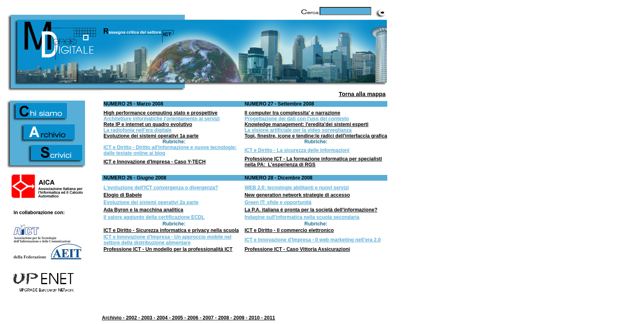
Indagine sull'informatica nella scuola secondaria (302, 217)
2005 (178, 318)
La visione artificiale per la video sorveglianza (298, 130)
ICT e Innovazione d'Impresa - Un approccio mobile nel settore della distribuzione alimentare (168, 240)
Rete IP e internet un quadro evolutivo (148, 124)
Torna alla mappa (362, 94)
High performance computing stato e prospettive (160, 113)
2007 (208, 318)
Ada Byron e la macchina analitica (143, 210)
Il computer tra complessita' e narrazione (292, 113)
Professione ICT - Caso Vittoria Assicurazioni (297, 249)
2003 (147, 318)
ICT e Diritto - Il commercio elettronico (289, 230)
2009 (239, 318)
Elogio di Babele (123, 195)
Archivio (112, 318)
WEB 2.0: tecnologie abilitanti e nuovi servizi (297, 188)
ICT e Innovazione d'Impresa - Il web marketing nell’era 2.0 (313, 240)
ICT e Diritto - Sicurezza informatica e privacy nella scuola (171, 230)
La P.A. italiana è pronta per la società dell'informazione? (311, 210)
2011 (270, 318)
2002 (132, 318)
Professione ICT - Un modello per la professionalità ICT (168, 249)
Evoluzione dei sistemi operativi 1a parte (151, 136)
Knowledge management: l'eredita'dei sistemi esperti (306, 124)
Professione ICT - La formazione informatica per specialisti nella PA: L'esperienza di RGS (313, 162)
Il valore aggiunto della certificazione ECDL (154, 217)
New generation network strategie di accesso (297, 195)
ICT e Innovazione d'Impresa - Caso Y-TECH (155, 162)
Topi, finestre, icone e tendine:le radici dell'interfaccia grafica (316, 136)
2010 (254, 318)
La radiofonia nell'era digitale (138, 130)
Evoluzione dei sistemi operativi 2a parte (151, 202)
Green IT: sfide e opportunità (278, 202)
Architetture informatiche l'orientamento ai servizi (162, 119)
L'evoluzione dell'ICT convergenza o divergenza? (161, 188)
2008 (224, 318)
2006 (193, 318)
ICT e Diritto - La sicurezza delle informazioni (297, 150)
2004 (162, 318)
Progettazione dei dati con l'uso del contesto (297, 119)
